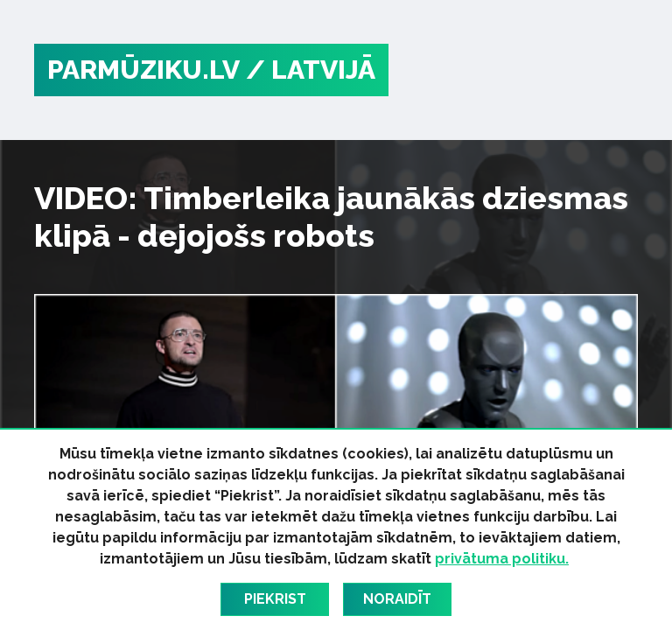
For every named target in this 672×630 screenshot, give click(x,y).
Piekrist (275, 599)
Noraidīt (397, 599)
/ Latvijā (311, 70)
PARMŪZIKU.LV (143, 70)
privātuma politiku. (502, 559)
